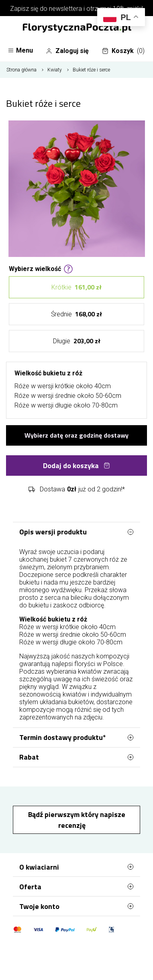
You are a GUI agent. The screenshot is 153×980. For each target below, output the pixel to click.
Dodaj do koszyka (76, 466)
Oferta (76, 886)
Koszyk (123, 51)
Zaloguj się (67, 51)
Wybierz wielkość (41, 268)
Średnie (76, 314)
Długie (77, 341)
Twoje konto (76, 906)
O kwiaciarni (76, 867)
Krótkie (76, 287)
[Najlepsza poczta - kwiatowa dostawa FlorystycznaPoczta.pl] (77, 29)
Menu (20, 50)
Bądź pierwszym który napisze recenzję (77, 820)
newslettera (65, 9)
